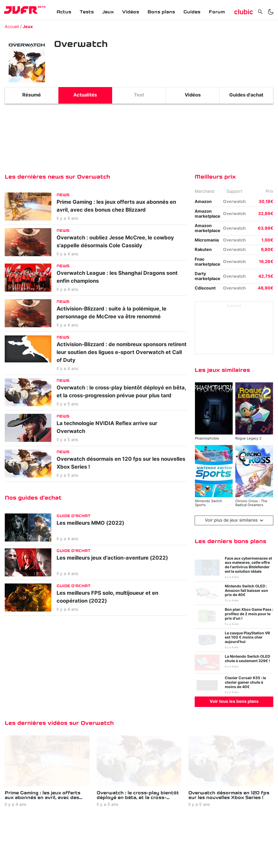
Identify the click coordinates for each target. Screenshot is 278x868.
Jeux (108, 12)
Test (139, 95)
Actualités (85, 95)
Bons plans (161, 12)
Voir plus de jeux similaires (234, 520)
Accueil (12, 27)
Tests (87, 12)
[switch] (271, 12)
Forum (217, 12)
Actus (64, 12)
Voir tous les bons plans (234, 701)
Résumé (32, 95)
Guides (192, 12)
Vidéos (131, 12)
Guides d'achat (246, 95)
